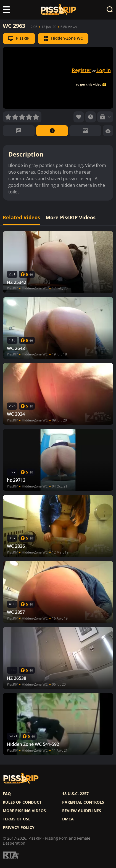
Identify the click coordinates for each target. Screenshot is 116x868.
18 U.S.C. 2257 (75, 794)
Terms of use (17, 819)
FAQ (7, 794)
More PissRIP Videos (71, 217)
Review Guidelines (82, 811)
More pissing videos (24, 811)
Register (82, 70)
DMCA (68, 819)
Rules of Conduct (22, 802)
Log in (104, 70)
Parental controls (83, 802)
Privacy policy (19, 828)
